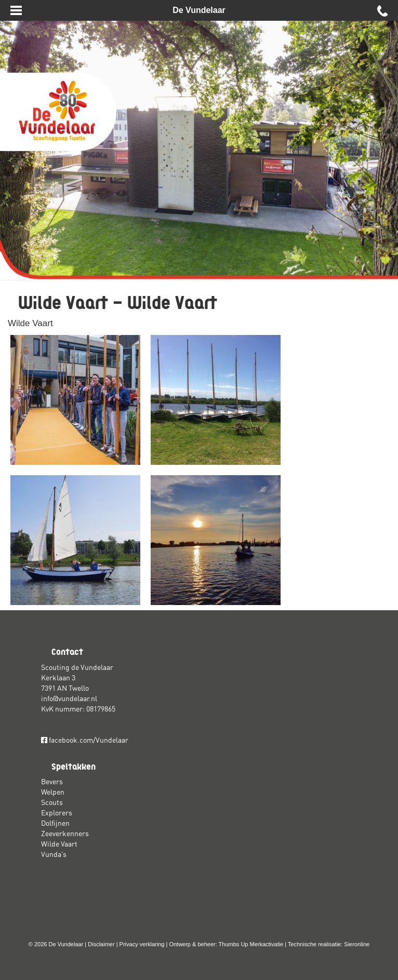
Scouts (52, 802)
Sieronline (357, 944)
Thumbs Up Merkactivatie (251, 944)
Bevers (52, 782)
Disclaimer (101, 944)
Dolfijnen (55, 823)
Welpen (53, 792)
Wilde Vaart (30, 323)
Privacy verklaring (142, 944)
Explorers (57, 813)
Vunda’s (54, 854)
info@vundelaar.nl (69, 699)
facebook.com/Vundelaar (85, 740)
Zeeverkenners (65, 834)
